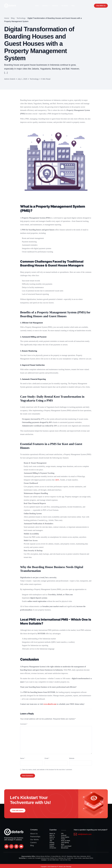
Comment (24, 724)
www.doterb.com (50, 704)
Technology (34, 79)
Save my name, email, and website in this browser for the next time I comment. (47, 770)
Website (72, 758)
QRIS (57, 480)
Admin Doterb (10, 79)
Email (47, 758)
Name (23, 758)
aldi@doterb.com (85, 834)
